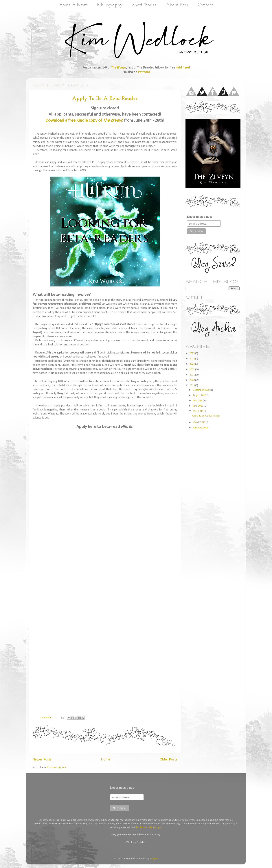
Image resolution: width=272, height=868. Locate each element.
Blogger (154, 859)
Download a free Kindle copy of (84, 121)
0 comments (47, 718)
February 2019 (201, 428)
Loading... (105, 568)
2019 (192, 385)
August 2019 (200, 395)
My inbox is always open (149, 827)
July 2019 (198, 401)
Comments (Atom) (57, 768)
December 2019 (201, 390)
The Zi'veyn (118, 68)
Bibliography (110, 5)
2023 (192, 364)
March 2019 (199, 422)
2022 (192, 370)
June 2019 (198, 406)
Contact (205, 5)
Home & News (73, 5)
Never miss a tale (122, 788)
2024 (192, 359)
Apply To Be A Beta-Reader (105, 99)
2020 (192, 380)
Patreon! (144, 72)
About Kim (177, 5)
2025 (192, 353)
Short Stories (144, 5)
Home (106, 760)
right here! (183, 68)
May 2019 (198, 411)
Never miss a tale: (200, 217)
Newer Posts (42, 760)
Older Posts (168, 760)
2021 (192, 375)
